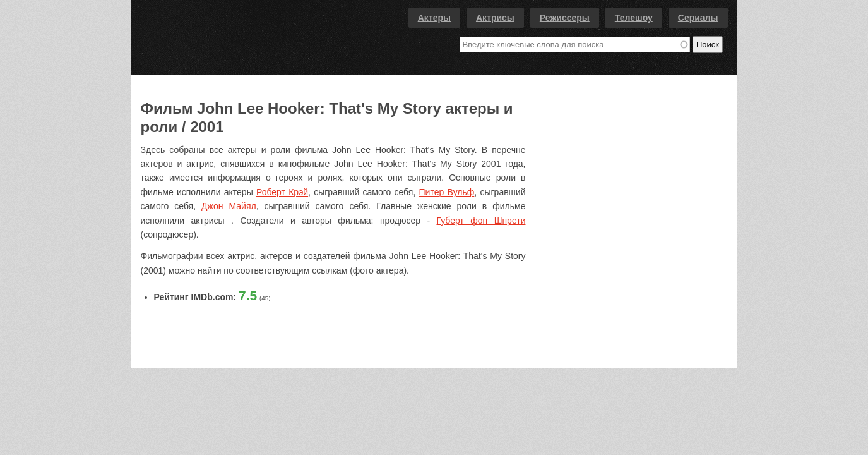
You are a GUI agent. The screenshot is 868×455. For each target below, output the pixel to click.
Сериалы (698, 18)
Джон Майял (229, 206)
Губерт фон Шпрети (481, 221)
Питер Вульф (447, 192)
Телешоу (634, 18)
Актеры (434, 18)
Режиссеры (565, 18)
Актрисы (495, 18)
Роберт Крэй (282, 192)
